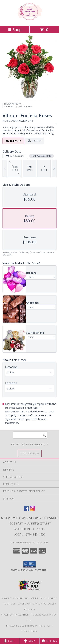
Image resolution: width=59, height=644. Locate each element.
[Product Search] (30, 435)
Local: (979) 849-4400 (30, 535)
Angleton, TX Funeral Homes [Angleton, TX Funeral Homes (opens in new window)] (20, 598)
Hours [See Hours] (49, 641)
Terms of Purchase (39, 626)
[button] (29, 564)
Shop (15, 30)
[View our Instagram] (32, 510)
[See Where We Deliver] (30, 453)
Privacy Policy (15, 626)
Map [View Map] (30, 641)
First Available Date (41, 156)
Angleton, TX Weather (15, 615)
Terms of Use (30, 631)
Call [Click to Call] (10, 641)
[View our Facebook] (27, 510)
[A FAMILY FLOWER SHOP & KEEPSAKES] (29, 21)
